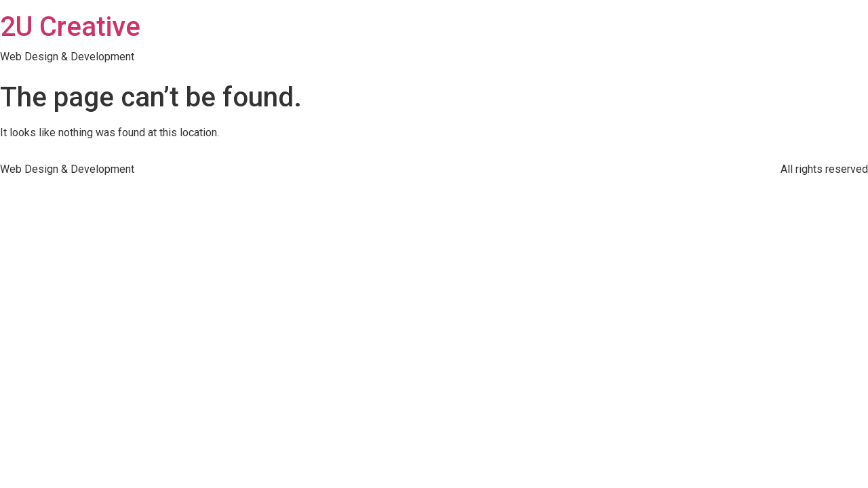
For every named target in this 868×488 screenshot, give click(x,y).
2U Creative (70, 27)
